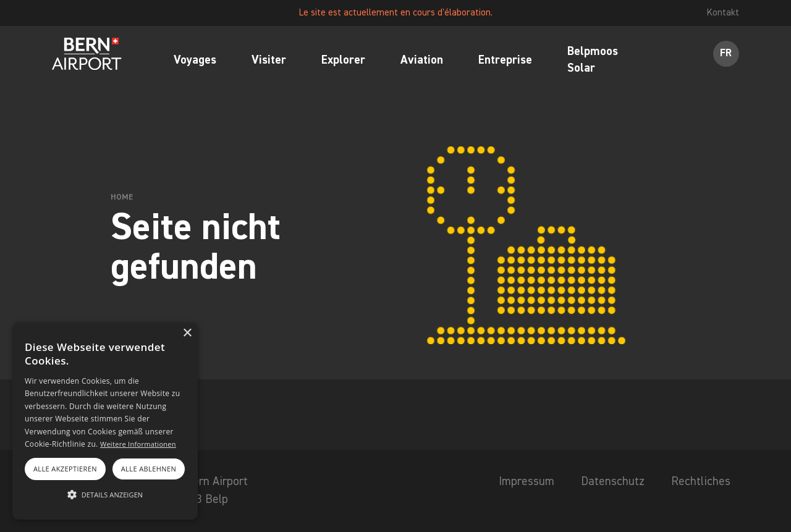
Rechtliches (701, 482)
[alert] (105, 421)
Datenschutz (613, 482)
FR (726, 53)
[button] (105, 495)
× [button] (187, 333)
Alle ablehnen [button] (149, 469)
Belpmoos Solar (593, 61)
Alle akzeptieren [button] (65, 469)
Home (122, 197)
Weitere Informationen (138, 444)
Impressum (527, 482)
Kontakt (723, 13)
